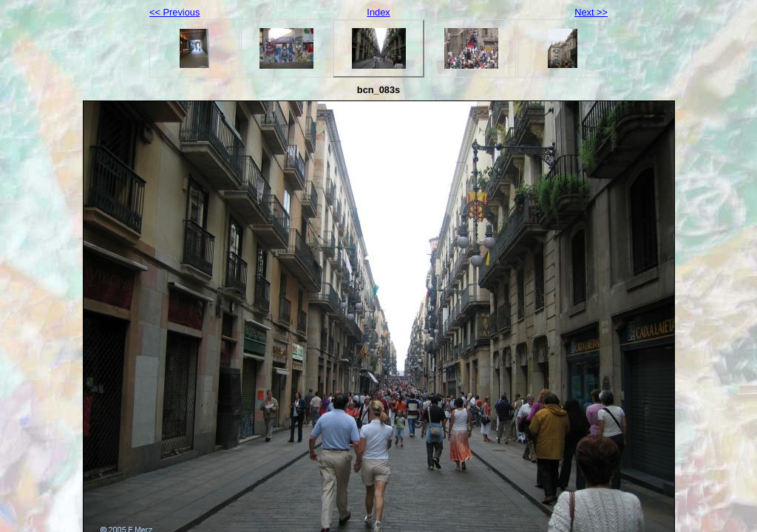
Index (378, 12)
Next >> (591, 12)
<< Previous (174, 12)
